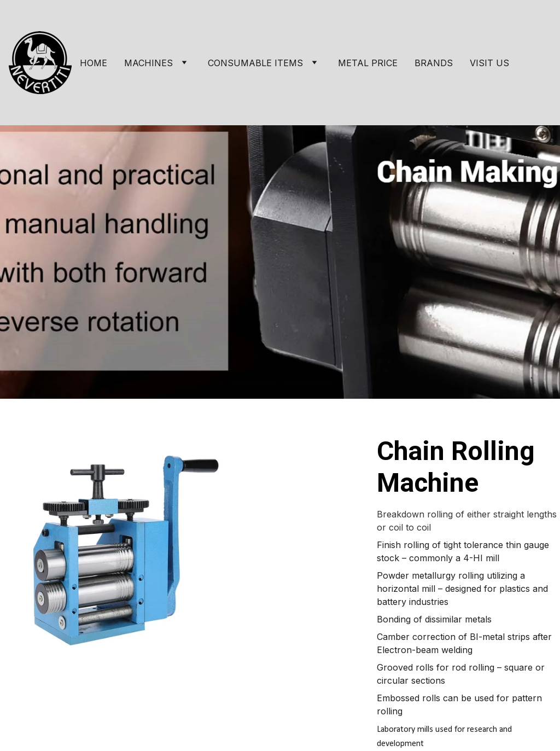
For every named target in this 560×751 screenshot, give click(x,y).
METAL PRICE (368, 63)
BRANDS (434, 63)
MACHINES (148, 63)
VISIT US (489, 63)
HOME (94, 63)
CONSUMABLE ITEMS (255, 63)
